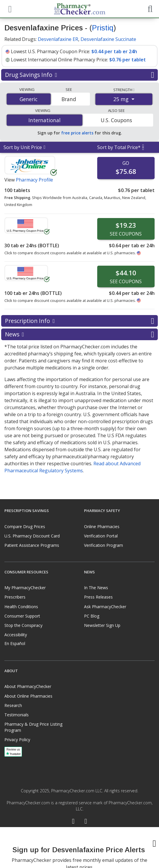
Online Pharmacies (102, 526)
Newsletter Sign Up (102, 625)
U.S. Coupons (116, 120)
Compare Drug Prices (25, 526)
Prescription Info (79, 321)
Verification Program (104, 545)
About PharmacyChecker (28, 686)
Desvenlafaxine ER (58, 39)
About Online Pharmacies (28, 696)
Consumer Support (22, 616)
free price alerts (77, 133)
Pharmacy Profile (34, 180)
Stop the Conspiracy (23, 625)
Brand (69, 99)
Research (13, 705)
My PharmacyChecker (25, 588)
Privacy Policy (17, 740)
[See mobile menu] (9, 8)
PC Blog (92, 616)
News (79, 334)
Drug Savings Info (79, 75)
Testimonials (17, 715)
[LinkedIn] (86, 822)
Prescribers (15, 597)
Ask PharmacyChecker (105, 607)
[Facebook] (73, 822)
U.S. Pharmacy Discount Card (32, 536)
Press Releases (98, 597)
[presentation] (80, 848)
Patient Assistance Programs (32, 545)
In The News (96, 588)
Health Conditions (21, 607)
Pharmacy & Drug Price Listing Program (33, 727)
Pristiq (103, 28)
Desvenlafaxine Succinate (108, 39)
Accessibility (16, 635)
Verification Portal (101, 536)
